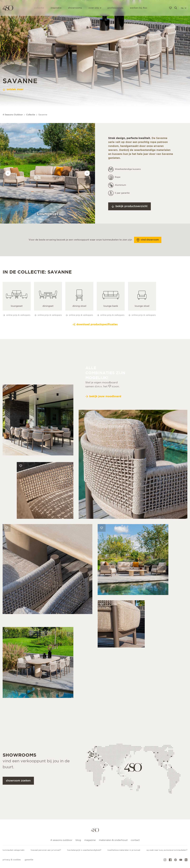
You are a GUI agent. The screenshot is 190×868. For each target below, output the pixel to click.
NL (184, 8)
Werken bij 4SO (138, 8)
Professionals (115, 8)
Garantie (29, 860)
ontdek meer (13, 89)
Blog (78, 840)
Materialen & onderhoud (113, 840)
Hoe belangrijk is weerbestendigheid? (84, 850)
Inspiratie (56, 8)
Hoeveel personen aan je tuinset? (46, 850)
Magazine (90, 840)
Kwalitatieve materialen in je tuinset (124, 850)
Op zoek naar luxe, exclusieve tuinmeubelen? (167, 850)
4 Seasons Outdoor (61, 840)
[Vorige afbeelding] (8, 173)
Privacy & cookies (12, 860)
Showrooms (75, 8)
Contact (135, 840)
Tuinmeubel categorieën (14, 850)
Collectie (39, 8)
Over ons (95, 8)
